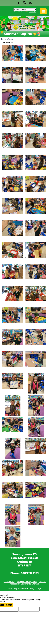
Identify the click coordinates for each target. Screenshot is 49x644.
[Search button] (24, 3)
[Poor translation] (9, 605)
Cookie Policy (9, 582)
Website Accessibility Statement (28, 583)
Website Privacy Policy (27, 582)
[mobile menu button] (43, 11)
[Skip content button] (19, 3)
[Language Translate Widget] (25, 10)
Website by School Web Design (21, 588)
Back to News (7, 39)
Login (39, 588)
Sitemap (35, 584)
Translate (30, 12)
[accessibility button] (30, 3)
